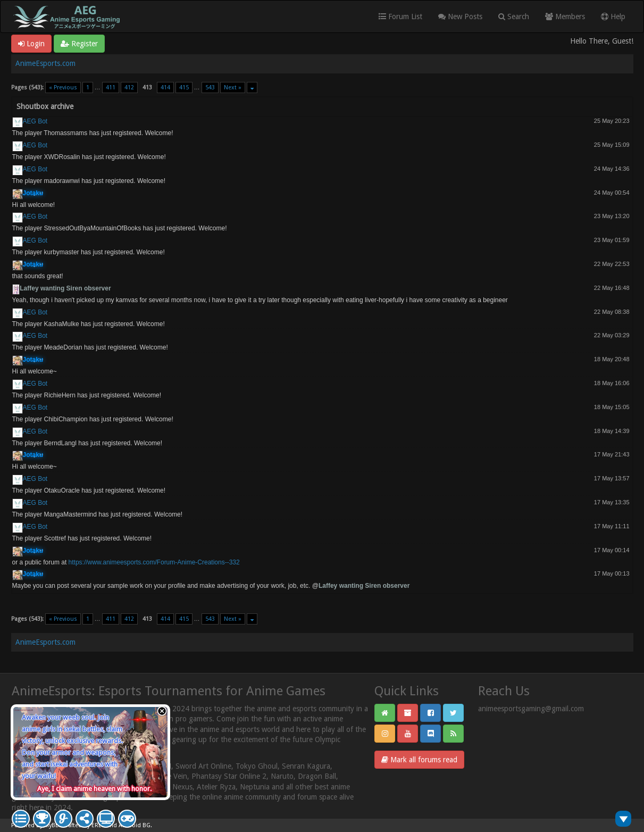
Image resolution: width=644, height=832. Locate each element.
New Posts (460, 16)
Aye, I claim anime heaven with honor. (94, 789)
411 (111, 88)
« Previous (63, 88)
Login (31, 44)
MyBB (52, 825)
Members (565, 16)
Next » (233, 88)
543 (210, 88)
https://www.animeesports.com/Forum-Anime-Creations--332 (154, 562)
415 (184, 88)
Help (613, 16)
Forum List (400, 16)
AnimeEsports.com (45, 63)
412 (129, 88)
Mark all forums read (419, 760)
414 (165, 88)
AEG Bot (35, 121)
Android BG (135, 825)
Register (79, 44)
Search (514, 16)
